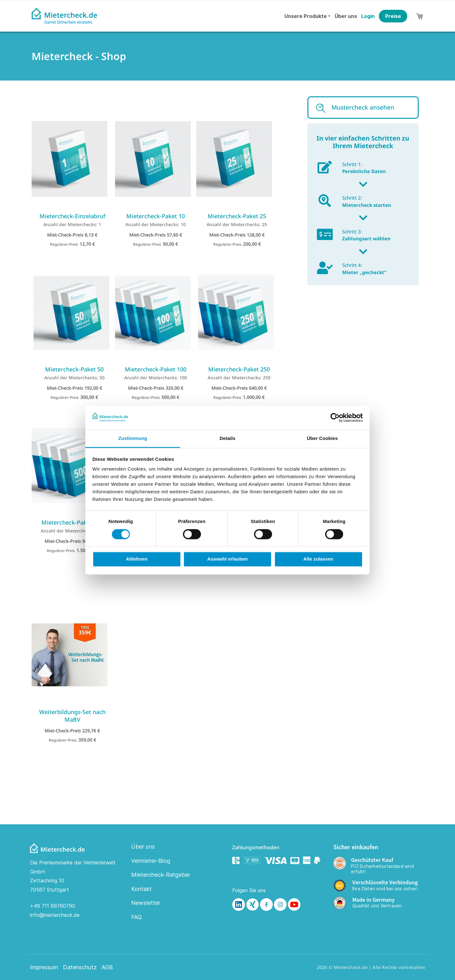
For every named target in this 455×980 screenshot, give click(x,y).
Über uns (346, 16)
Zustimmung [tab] (133, 439)
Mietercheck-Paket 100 (156, 369)
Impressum (44, 967)
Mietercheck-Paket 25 (237, 216)
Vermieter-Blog (151, 861)
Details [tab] (227, 439)
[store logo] (64, 16)
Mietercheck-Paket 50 (74, 369)
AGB (107, 967)
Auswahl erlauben (227, 559)
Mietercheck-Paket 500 (72, 522)
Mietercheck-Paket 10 (156, 216)
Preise (393, 16)
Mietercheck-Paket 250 (239, 369)
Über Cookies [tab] (322, 439)
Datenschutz (80, 967)
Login (368, 16)
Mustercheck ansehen (363, 107)
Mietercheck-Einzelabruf (72, 216)
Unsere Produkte (306, 16)
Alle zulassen (318, 559)
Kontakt (141, 889)
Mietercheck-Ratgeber (161, 875)
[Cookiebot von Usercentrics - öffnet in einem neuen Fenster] (335, 418)
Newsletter (146, 903)
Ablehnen (136, 559)
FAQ (136, 917)
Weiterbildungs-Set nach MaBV (72, 716)
